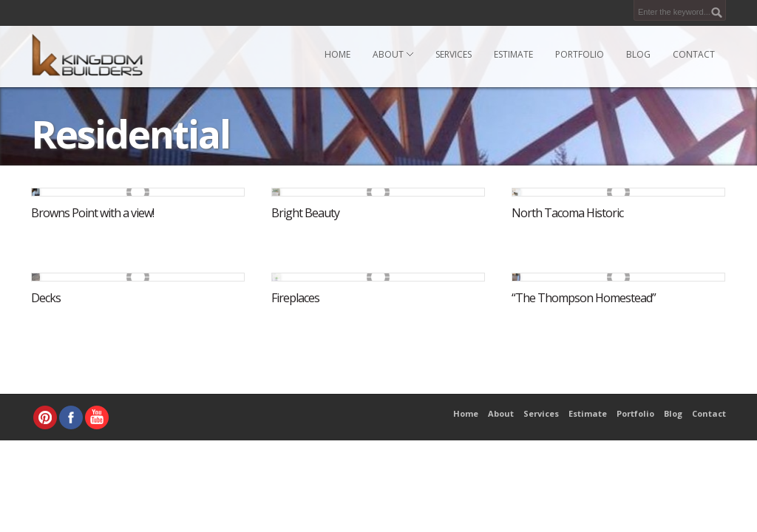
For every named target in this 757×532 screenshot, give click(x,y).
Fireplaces (295, 298)
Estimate (513, 54)
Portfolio (580, 54)
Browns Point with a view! (92, 213)
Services (454, 54)
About (393, 54)
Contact (694, 54)
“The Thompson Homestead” (584, 298)
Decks (46, 298)
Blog (638, 54)
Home (337, 54)
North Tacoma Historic (567, 213)
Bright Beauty (305, 213)
